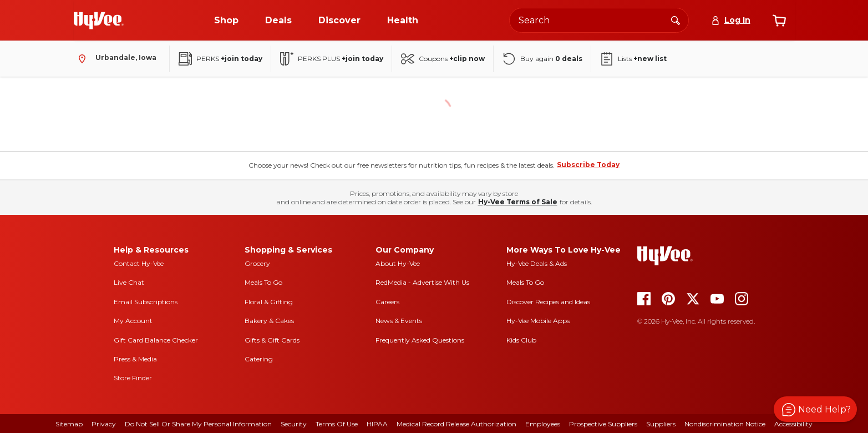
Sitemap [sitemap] (69, 424)
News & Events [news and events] (399, 321)
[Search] (676, 20)
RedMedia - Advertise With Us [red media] (422, 282)
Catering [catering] (259, 359)
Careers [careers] (387, 302)
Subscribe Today (588, 165)
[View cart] (779, 21)
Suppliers (661, 424)
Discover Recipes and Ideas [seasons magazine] (548, 302)
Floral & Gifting (269, 302)
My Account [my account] (133, 321)
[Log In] (731, 20)
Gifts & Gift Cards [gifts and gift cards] (272, 340)
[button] (815, 409)
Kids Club (521, 340)
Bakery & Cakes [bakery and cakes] (269, 321)
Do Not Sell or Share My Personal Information (198, 424)
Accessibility (793, 424)
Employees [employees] (543, 424)
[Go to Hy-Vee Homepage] (99, 21)
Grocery (257, 263)
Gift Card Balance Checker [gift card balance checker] (156, 340)
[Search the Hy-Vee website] (599, 20)
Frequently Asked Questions (420, 340)
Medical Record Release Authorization (456, 424)
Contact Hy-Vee (139, 263)
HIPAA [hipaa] (377, 424)
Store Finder (133, 378)
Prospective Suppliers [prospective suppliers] (603, 424)
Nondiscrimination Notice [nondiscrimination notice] (725, 424)
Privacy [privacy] (104, 424)
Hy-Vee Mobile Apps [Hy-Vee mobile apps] (538, 321)
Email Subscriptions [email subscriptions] (146, 302)
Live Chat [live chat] (129, 282)
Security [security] (294, 424)
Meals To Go (263, 282)
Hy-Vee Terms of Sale (518, 202)
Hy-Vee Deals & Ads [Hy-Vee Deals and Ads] (537, 263)
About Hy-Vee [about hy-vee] (398, 263)
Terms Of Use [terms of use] (337, 424)
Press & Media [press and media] (135, 359)
